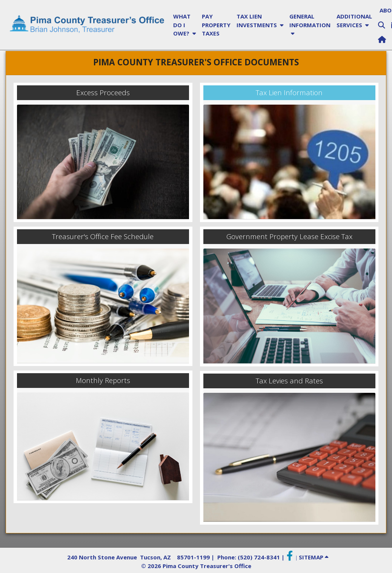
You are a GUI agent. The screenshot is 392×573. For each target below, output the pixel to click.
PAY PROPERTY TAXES (216, 25)
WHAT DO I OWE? (184, 25)
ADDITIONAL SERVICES (354, 21)
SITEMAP (314, 557)
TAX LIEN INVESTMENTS (260, 21)
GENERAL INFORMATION (310, 25)
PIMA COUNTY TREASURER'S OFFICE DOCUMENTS (196, 62)
